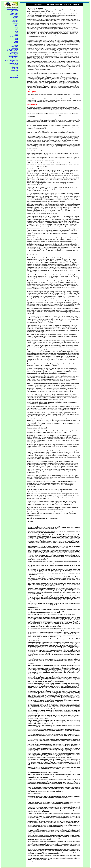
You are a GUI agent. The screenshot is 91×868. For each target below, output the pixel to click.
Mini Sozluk (15, 65)
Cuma (17, 34)
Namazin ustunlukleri (13, 59)
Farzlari (16, 16)
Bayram (16, 35)
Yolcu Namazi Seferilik (13, 49)
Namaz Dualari (15, 13)
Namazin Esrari (14, 52)
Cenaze (17, 38)
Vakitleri (16, 26)
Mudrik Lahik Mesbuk (13, 51)
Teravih (16, 40)
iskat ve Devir (15, 62)
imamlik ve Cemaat (14, 63)
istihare (17, 44)
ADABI (16, 24)
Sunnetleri (16, 20)
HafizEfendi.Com (14, 77)
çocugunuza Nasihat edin (12, 69)
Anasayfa (16, 76)
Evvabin (16, 42)
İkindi (17, 30)
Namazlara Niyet (14, 54)
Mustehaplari (15, 22)
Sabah (17, 27)
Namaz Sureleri (15, 12)
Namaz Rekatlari (14, 15)
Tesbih (17, 41)
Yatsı (17, 33)
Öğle (17, 28)
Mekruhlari (15, 23)
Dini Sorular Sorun (14, 67)
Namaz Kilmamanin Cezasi (12, 60)
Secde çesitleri (15, 47)
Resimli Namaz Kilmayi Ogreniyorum (13, 10)
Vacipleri (16, 19)
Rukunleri (16, 17)
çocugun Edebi (15, 70)
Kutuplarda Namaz (14, 56)
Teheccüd (16, 45)
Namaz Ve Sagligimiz (13, 55)
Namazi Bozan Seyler (13, 58)
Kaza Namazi (15, 48)
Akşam (17, 31)
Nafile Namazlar (14, 37)
